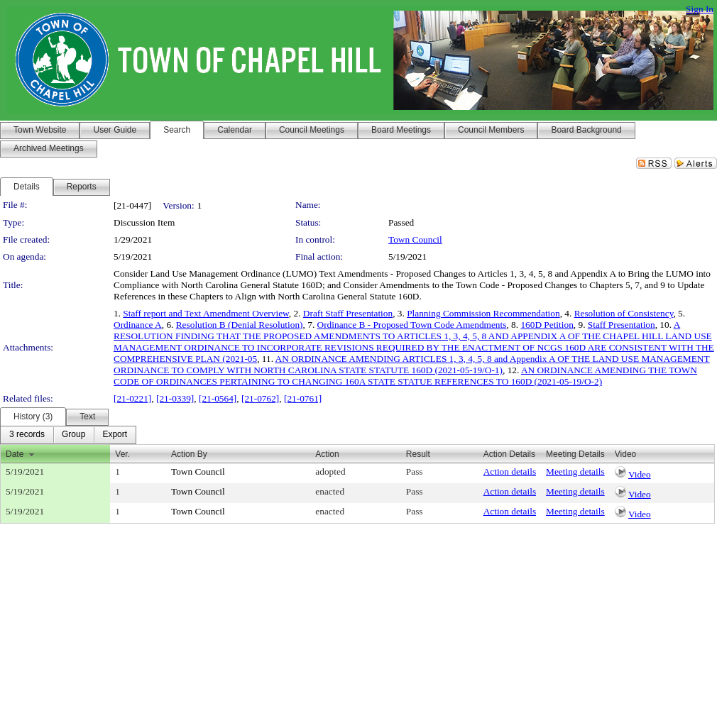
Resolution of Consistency (624, 313)
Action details (510, 471)
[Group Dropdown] (73, 435)
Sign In (700, 9)
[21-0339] (175, 398)
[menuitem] (27, 435)
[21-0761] (303, 398)
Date (15, 454)
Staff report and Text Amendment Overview (206, 313)
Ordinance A (138, 325)
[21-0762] (260, 398)
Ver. (122, 454)
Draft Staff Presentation (348, 313)
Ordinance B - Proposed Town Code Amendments (412, 325)
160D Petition (547, 325)
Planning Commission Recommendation (483, 313)
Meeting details (575, 471)
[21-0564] (218, 398)
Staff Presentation (622, 325)
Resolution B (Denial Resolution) (240, 325)
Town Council (415, 239)
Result (418, 454)
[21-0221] (132, 398)
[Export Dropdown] (115, 435)
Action (327, 454)
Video (640, 474)
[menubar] (68, 435)
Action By (189, 454)
